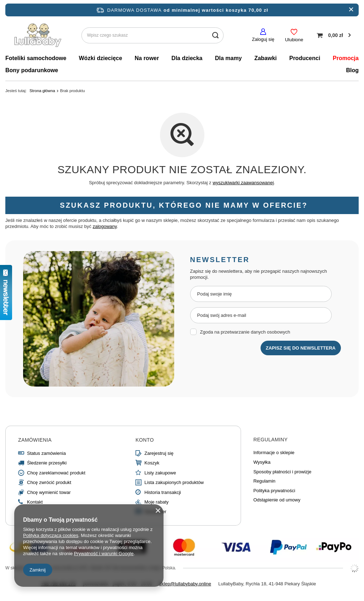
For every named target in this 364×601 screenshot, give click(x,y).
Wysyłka (262, 462)
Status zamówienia (46, 453)
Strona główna (42, 91)
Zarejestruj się (159, 453)
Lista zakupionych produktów (174, 482)
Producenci (305, 58)
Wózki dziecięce (101, 58)
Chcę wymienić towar (49, 492)
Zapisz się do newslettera (301, 348)
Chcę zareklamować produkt (56, 473)
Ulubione (294, 40)
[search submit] (216, 35)
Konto (145, 440)
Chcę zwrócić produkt (49, 482)
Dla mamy (229, 58)
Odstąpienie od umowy (277, 500)
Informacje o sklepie (274, 453)
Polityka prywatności (274, 491)
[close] (351, 10)
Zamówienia (35, 440)
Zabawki (265, 58)
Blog (352, 70)
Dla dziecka (187, 58)
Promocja (346, 58)
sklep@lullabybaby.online (185, 584)
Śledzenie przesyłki (47, 463)
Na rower (147, 58)
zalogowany (105, 226)
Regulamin (264, 481)
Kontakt (35, 502)
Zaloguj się (263, 39)
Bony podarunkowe (32, 70)
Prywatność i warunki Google (104, 554)
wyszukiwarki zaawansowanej (243, 183)
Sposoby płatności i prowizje (282, 472)
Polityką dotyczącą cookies (51, 535)
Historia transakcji (163, 492)
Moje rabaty (156, 502)
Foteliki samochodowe (36, 58)
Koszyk (152, 463)
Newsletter (155, 512)
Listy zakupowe (160, 473)
